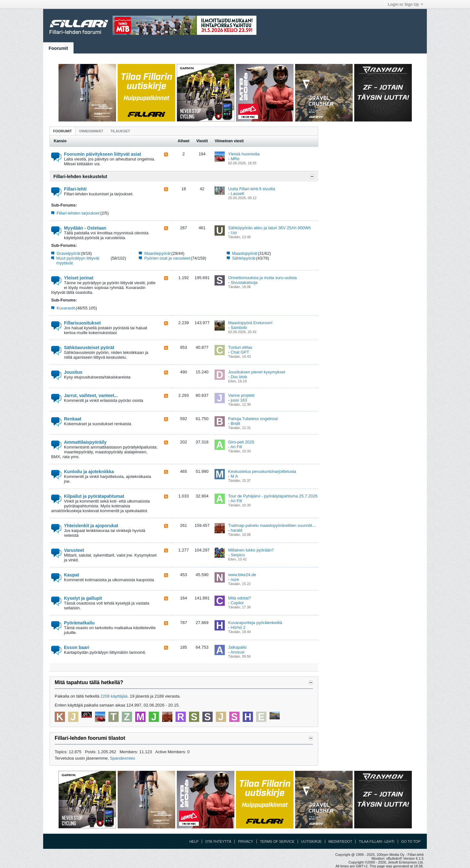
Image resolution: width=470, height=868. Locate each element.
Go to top (411, 841)
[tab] (63, 131)
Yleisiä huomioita (244, 154)
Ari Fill (236, 447)
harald (236, 530)
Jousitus (73, 372)
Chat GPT (240, 352)
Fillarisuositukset (82, 323)
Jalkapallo (237, 647)
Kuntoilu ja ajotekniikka (89, 472)
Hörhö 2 (238, 627)
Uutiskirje (311, 841)
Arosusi (237, 652)
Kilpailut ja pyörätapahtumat (94, 496)
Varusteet (74, 550)
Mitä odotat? (239, 598)
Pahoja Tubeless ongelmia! (253, 419)
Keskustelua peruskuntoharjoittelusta (262, 471)
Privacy (245, 841)
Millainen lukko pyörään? (251, 550)
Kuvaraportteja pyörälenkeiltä (255, 623)
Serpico (238, 555)
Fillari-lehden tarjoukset (78, 213)
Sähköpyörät (244, 258)
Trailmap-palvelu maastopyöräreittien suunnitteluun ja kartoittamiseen (292, 525)
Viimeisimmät (91, 131)
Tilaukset (120, 131)
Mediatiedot (340, 841)
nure (235, 579)
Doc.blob (239, 377)
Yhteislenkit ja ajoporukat (91, 526)
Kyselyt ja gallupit (83, 598)
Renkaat (73, 419)
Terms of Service (277, 841)
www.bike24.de (242, 575)
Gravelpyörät (68, 253)
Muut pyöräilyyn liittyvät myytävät (78, 261)
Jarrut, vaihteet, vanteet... (91, 395)
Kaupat (71, 575)
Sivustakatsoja (244, 282)
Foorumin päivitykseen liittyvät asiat (102, 154)
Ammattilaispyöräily (85, 442)
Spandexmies (123, 758)
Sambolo (239, 328)
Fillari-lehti (75, 189)
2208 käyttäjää (114, 696)
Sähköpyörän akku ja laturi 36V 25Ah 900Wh (269, 228)
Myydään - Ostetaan (85, 228)
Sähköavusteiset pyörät (89, 348)
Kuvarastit (66, 308)
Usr (234, 233)
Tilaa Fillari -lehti (376, 841)
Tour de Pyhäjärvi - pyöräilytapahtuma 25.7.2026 (273, 496)
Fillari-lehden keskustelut (80, 176)
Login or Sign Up (405, 4)
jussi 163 (239, 400)
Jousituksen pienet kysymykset (256, 372)
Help (194, 841)
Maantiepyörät (157, 253)
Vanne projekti (241, 395)
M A (234, 476)
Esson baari (77, 647)
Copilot (237, 603)
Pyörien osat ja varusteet (167, 258)
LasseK (237, 194)
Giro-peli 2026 (241, 442)
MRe (235, 159)
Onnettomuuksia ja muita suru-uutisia (262, 278)
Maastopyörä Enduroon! (250, 323)
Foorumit (58, 48)
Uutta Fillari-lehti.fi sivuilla (251, 189)
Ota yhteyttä (218, 841)
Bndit (235, 423)
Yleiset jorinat (79, 278)
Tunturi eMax (240, 347)
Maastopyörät (245, 253)
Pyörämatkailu (79, 623)
